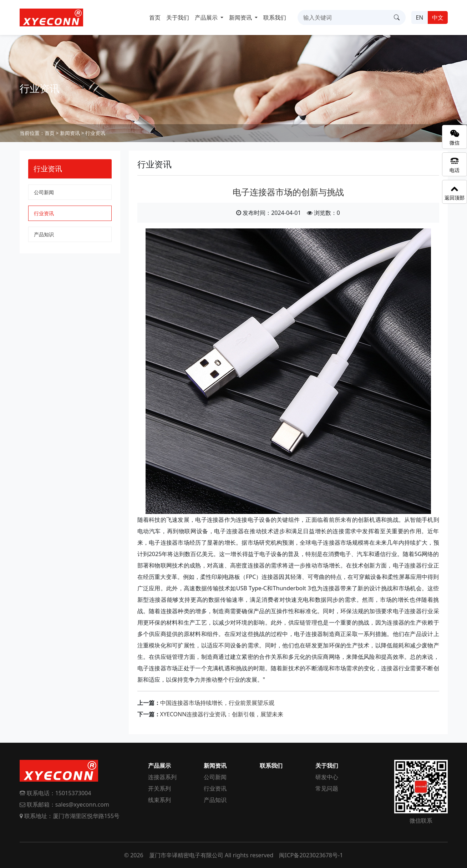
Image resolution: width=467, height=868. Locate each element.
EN (419, 17)
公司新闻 (44, 192)
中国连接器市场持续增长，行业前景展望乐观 (217, 703)
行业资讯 (95, 133)
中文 (438, 17)
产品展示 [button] (207, 17)
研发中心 (327, 777)
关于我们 (178, 17)
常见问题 (327, 788)
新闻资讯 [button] (241, 17)
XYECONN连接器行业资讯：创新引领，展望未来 (222, 714)
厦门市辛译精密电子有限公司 (186, 855)
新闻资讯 (70, 133)
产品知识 (44, 234)
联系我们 (275, 17)
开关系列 (159, 788)
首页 (155, 17)
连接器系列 (162, 777)
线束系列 (159, 800)
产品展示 (159, 766)
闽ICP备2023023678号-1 (311, 855)
